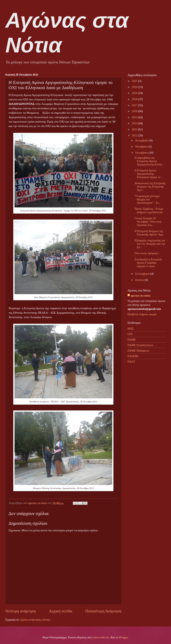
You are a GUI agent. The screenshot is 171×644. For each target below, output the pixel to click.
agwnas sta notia (140, 296)
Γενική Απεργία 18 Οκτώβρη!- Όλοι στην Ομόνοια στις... (148, 222)
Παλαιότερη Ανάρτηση (103, 611)
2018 (135, 99)
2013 (135, 129)
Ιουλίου (140, 280)
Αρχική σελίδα (60, 611)
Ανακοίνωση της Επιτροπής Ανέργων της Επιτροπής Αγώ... (150, 187)
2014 (135, 123)
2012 (135, 135)
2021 (135, 81)
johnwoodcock (100, 637)
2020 (135, 87)
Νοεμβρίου (142, 147)
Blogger (123, 637)
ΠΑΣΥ (131, 362)
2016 (135, 111)
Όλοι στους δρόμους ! (147, 253)
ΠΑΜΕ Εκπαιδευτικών (140, 345)
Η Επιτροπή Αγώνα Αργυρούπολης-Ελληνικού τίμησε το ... (149, 174)
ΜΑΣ (131, 329)
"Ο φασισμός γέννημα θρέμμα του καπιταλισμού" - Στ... (148, 199)
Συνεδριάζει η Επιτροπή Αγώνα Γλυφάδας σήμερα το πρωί (148, 263)
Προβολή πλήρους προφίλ (142, 314)
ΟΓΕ (130, 334)
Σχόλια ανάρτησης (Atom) (35, 620)
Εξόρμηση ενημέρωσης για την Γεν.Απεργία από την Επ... (150, 244)
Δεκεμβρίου (142, 140)
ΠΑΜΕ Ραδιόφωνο (138, 351)
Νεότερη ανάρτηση (21, 611)
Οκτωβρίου (142, 153)
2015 (135, 117)
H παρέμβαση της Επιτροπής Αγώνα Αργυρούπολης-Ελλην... (149, 161)
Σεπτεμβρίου (143, 274)
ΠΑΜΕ (132, 340)
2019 (135, 93)
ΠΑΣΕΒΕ (133, 356)
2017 (135, 105)
